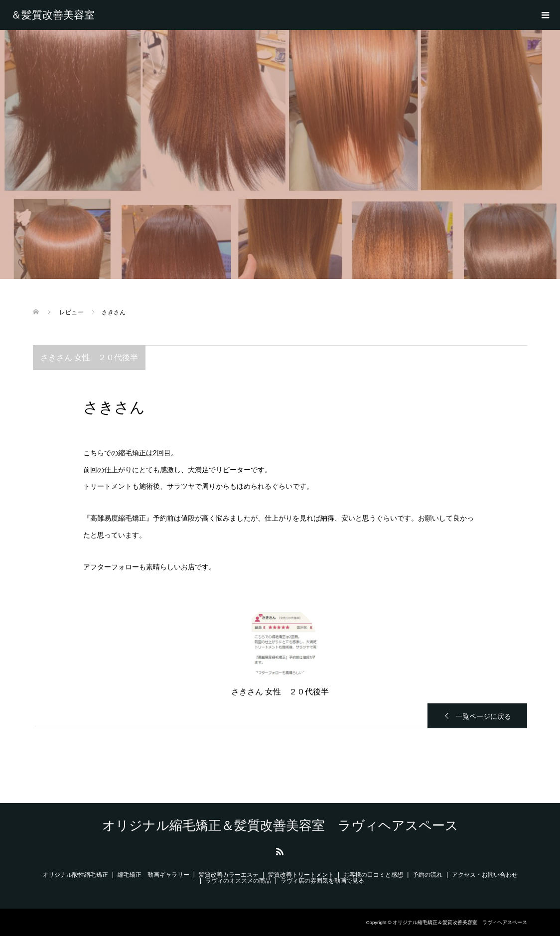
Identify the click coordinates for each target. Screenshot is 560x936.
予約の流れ (427, 875)
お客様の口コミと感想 (373, 875)
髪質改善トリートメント (301, 875)
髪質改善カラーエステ (229, 875)
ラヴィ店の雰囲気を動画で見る (322, 881)
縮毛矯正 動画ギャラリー (153, 875)
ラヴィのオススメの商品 (238, 881)
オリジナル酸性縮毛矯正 (75, 875)
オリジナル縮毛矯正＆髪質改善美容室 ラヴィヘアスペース (60, 15)
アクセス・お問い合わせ (485, 875)
